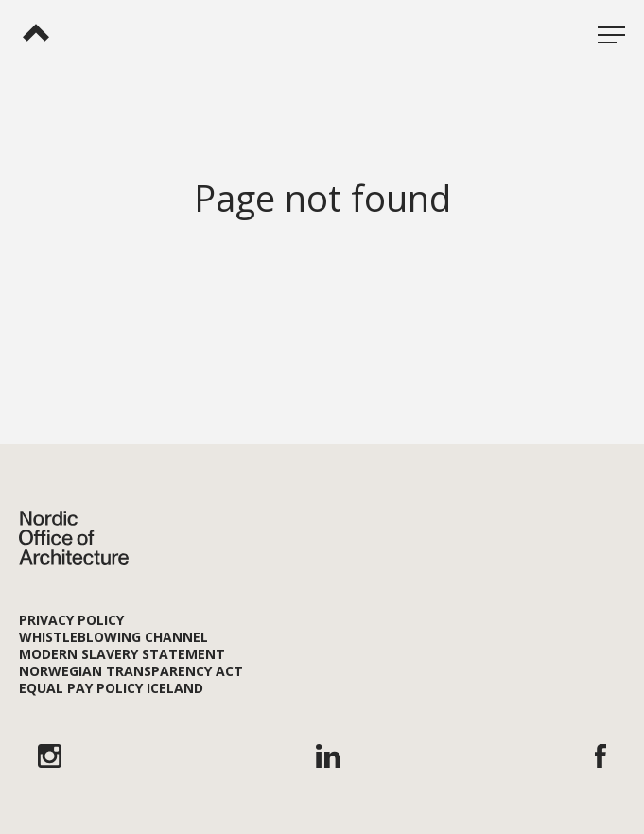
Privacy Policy (71, 620)
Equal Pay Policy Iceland (111, 688)
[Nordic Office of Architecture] (36, 32)
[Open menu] (611, 33)
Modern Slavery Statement (122, 654)
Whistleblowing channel (113, 637)
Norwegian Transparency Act (131, 671)
